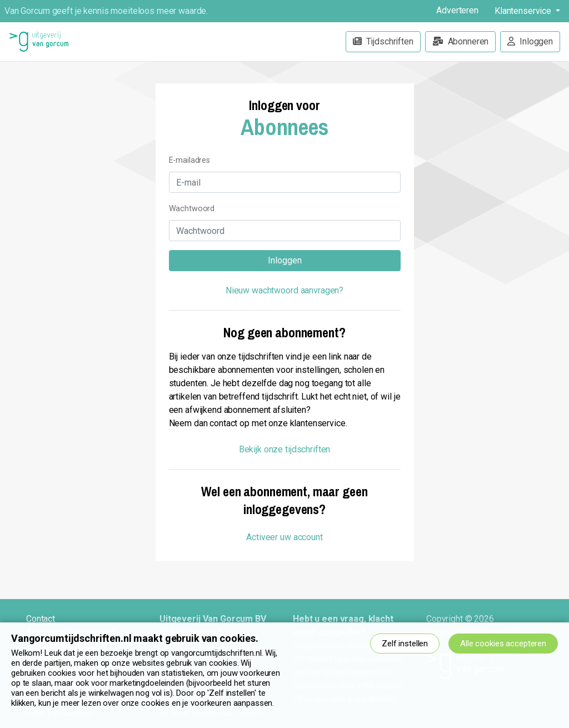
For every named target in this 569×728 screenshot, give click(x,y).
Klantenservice (524, 11)
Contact (41, 619)
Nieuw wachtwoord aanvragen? (284, 290)
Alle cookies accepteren (503, 644)
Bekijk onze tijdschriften (285, 449)
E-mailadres (190, 160)
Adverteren (457, 10)
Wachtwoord (192, 209)
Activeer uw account (284, 537)
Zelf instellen (405, 644)
